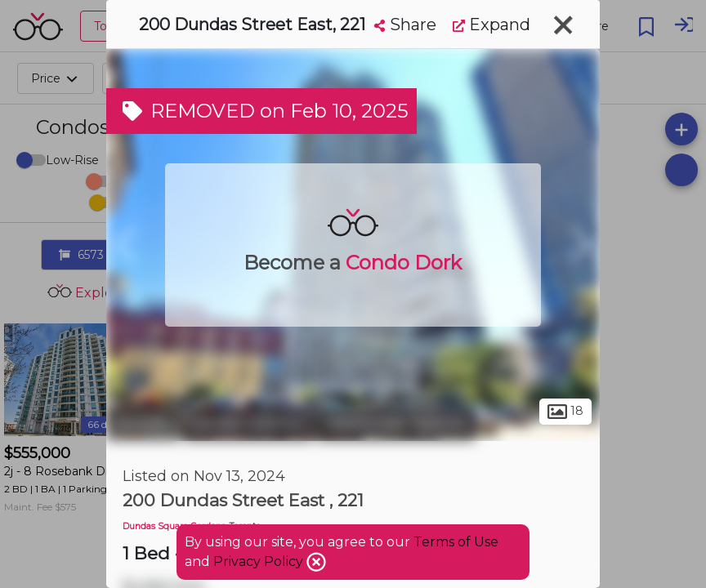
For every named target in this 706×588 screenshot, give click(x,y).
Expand (492, 24)
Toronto (143, 423)
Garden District (248, 423)
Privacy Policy (260, 561)
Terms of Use (456, 542)
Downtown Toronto (396, 423)
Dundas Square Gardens (174, 526)
